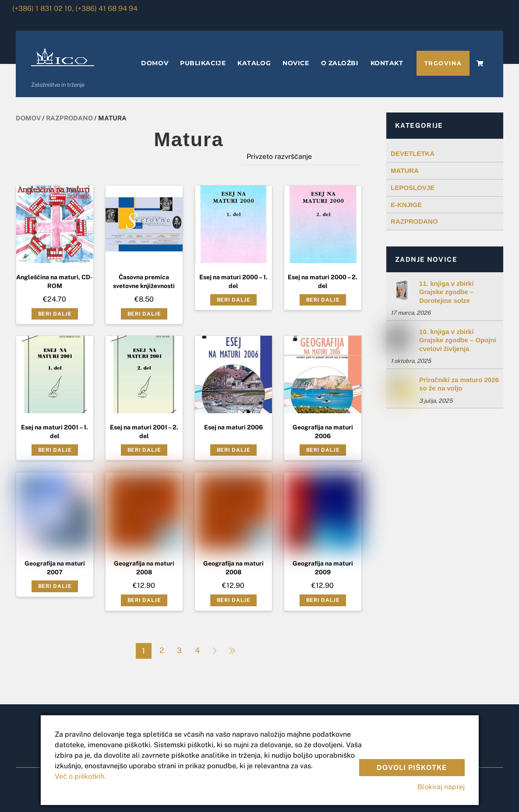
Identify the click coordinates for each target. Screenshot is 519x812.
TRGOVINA (443, 63)
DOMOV (155, 63)
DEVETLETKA (413, 153)
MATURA (405, 170)
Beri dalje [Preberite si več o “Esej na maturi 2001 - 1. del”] (55, 450)
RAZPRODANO (414, 221)
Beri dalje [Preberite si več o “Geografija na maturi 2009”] (323, 600)
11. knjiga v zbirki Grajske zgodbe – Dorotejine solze (446, 292)
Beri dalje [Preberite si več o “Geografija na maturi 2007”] (55, 586)
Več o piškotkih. (80, 776)
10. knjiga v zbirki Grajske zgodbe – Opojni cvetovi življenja (458, 340)
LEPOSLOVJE (413, 188)
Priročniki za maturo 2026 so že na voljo (459, 384)
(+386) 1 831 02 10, (43, 9)
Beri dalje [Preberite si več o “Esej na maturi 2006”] (234, 450)
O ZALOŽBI (340, 63)
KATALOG (254, 63)
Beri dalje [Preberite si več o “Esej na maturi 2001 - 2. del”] (144, 450)
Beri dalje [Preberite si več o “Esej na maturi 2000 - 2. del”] (323, 300)
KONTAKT (387, 63)
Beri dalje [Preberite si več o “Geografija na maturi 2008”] (144, 600)
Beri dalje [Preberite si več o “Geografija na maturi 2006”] (323, 450)
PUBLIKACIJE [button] (203, 63)
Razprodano (69, 118)
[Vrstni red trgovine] (302, 156)
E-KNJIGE (406, 205)
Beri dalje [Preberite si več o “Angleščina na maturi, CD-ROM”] (55, 314)
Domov (28, 118)
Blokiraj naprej (441, 787)
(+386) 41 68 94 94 (106, 9)
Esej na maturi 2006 (233, 427)
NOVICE (296, 63)
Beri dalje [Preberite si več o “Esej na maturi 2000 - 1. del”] (234, 300)
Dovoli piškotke (412, 768)
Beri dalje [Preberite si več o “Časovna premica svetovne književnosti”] (144, 314)
